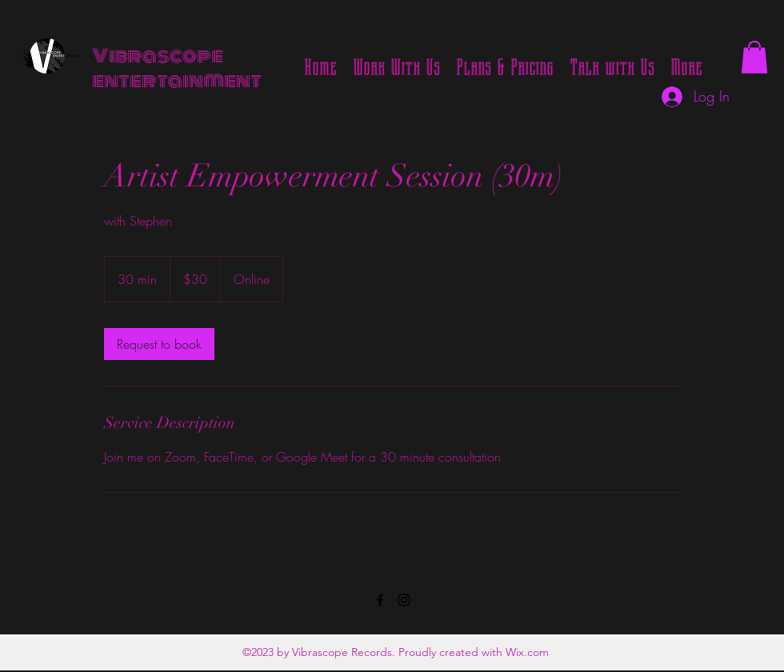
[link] (159, 344)
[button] (754, 57)
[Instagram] (404, 600)
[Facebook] (380, 600)
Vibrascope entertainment (177, 68)
